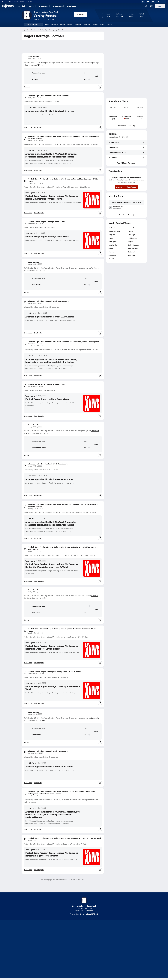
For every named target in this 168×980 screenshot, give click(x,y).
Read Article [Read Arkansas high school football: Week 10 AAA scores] (28, 333)
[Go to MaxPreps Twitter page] (92, 941)
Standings (78, 24)
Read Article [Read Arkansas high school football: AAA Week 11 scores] (28, 127)
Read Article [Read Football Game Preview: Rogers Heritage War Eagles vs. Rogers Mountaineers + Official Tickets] (28, 213)
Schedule (55, 24)
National (111, 142)
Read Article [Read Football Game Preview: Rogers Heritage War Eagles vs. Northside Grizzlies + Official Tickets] (28, 663)
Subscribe (59, 950)
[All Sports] (82, 6)
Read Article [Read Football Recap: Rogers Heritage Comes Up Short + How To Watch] (28, 703)
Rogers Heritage (35, 73)
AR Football (39, 30)
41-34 (44, 598)
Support (130, 950)
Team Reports (30, 193)
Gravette (111, 252)
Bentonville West (36, 448)
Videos (70, 24)
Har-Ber (111, 259)
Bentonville (95, 718)
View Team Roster (126, 215)
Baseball (32, 6)
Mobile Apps (48, 950)
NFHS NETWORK (26, 2)
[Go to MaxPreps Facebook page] (99, 941)
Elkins (111, 238)
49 (85, 79)
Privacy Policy (70, 950)
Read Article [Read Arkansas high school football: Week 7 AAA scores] (28, 783)
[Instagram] (153, 2)
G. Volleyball (72, 6)
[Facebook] (163, 2)
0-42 (43, 720)
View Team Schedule (126, 126)
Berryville (112, 235)
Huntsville (132, 228)
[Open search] (146, 6)
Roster (63, 24)
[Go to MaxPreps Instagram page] (84, 941)
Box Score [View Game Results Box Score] (27, 87)
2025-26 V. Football (33, 24)
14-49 (40, 65)
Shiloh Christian (133, 245)
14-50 (44, 270)
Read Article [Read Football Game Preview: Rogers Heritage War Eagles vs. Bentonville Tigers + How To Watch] (28, 870)
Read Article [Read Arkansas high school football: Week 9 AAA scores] (28, 495)
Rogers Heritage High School (84, 902)
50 (85, 285)
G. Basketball (58, 6)
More (109, 24)
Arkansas (112, 147)
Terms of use (83, 950)
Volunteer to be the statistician (126, 187)
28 (85, 441)
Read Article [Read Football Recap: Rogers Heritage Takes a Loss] (28, 253)
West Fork (132, 255)
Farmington (112, 242)
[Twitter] (158, 2)
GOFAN (15, 2)
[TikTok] (143, 2)
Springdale (132, 252)
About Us (37, 950)
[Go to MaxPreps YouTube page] (76, 941)
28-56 (48, 433)
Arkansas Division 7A (116, 152)
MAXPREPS (6, 2)
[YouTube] (148, 2)
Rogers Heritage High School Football (56, 30)
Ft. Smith (112, 158)
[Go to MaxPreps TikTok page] (69, 941)
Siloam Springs (133, 248)
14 (85, 73)
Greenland (112, 255)
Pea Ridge (132, 235)
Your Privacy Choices (115, 950)
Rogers (46, 63)
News (102, 24)
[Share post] (100, 87)
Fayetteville (95, 268)
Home (47, 24)
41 (85, 606)
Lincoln (131, 231)
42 (85, 735)
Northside (95, 596)
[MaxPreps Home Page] (25, 30)
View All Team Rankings (126, 163)
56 (85, 448)
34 (85, 612)
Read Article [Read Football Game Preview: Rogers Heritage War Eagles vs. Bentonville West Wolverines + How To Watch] (28, 581)
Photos (95, 24)
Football (22, 6)
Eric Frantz (31, 108)
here (139, 202)
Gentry (111, 248)
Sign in (160, 6)
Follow (80, 15)
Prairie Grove (132, 238)
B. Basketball (44, 6)
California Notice (98, 950)
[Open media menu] (151, 6)
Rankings (87, 24)
